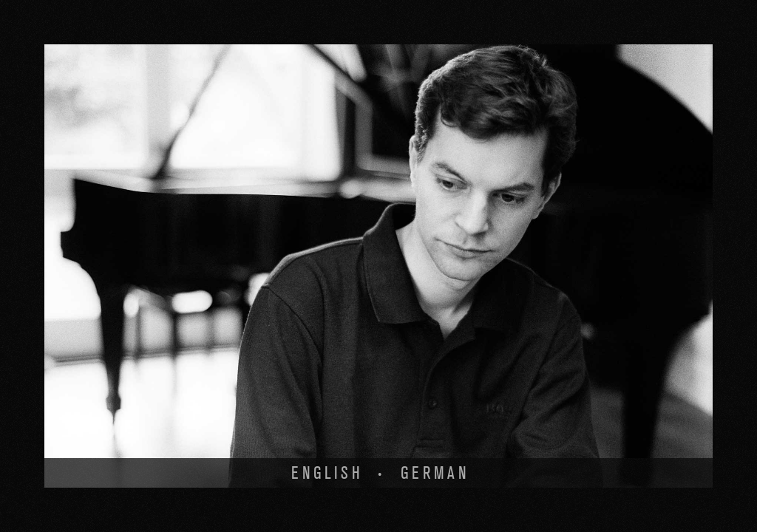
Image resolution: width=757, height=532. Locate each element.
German (435, 473)
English (327, 473)
